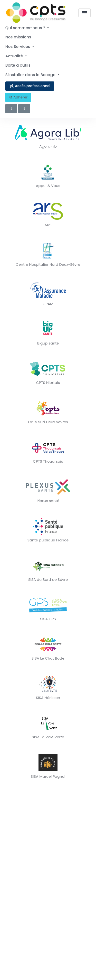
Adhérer (18, 97)
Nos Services (20, 47)
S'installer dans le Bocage (33, 75)
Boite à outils (18, 65)
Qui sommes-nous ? (28, 28)
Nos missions (18, 37)
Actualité (17, 56)
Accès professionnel (30, 86)
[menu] (85, 13)
